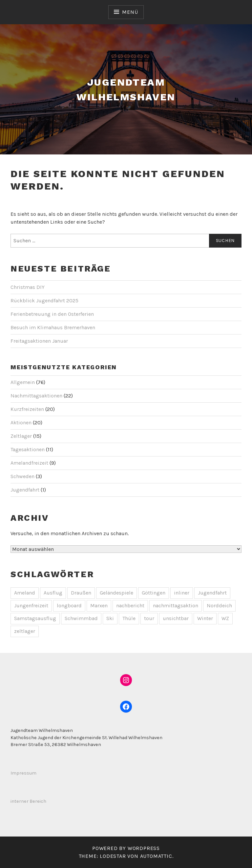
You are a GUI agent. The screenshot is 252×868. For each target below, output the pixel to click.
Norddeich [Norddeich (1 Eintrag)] (219, 606)
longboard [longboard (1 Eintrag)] (69, 606)
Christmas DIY (28, 287)
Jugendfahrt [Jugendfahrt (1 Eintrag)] (212, 593)
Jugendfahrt (25, 490)
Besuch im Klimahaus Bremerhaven (53, 327)
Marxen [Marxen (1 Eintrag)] (99, 606)
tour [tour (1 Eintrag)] (149, 618)
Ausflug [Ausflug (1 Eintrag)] (53, 593)
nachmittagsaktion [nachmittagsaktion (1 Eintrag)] (176, 606)
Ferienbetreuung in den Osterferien (52, 314)
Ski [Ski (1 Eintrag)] (110, 618)
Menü (130, 12)
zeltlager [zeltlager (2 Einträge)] (25, 631)
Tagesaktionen (28, 449)
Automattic (156, 856)
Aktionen (21, 423)
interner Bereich (28, 801)
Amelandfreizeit (29, 463)
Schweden (22, 476)
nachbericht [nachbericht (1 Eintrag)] (130, 606)
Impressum (23, 773)
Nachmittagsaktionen (36, 396)
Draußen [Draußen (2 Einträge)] (81, 593)
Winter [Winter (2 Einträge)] (205, 618)
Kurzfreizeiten (27, 409)
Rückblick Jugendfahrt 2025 (44, 301)
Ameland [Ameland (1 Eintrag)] (25, 593)
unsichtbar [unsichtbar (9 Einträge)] (176, 618)
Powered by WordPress (126, 848)
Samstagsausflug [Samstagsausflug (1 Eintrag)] (35, 618)
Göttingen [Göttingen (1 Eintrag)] (154, 593)
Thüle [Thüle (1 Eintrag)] (129, 618)
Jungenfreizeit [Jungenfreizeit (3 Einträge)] (31, 606)
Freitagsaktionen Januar (39, 341)
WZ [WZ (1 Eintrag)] (225, 618)
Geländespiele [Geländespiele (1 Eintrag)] (116, 593)
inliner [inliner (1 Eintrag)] (182, 593)
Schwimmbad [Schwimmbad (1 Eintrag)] (81, 618)
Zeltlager (21, 436)
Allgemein (23, 382)
